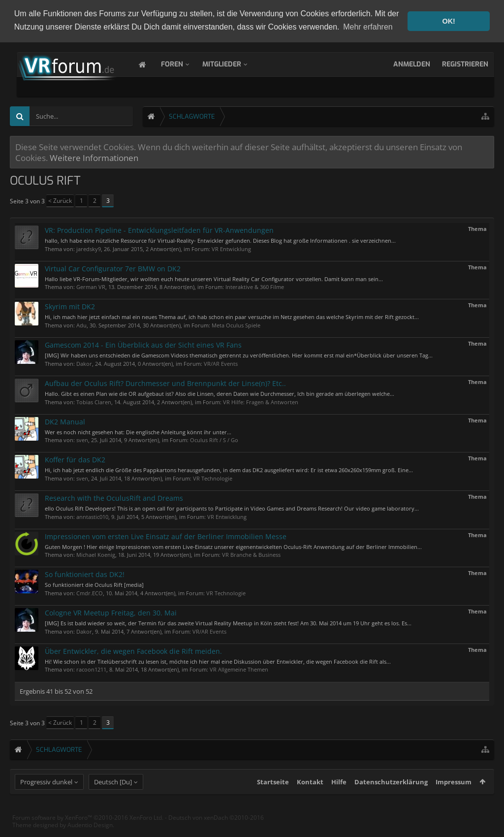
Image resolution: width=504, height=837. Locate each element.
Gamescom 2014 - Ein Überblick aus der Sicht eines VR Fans (143, 344)
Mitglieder (232, 63)
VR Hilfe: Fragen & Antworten (261, 401)
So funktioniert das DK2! (85, 573)
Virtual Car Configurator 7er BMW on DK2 (113, 268)
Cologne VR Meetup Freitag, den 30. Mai (111, 612)
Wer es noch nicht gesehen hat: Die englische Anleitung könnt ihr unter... (138, 431)
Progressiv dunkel (46, 799)
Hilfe (339, 799)
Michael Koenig (96, 554)
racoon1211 (91, 668)
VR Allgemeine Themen (239, 668)
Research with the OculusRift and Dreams (114, 497)
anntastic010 (92, 516)
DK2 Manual (65, 420)
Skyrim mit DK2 (70, 306)
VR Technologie (213, 477)
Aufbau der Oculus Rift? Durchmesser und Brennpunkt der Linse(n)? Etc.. (165, 382)
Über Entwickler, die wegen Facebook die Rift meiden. (133, 650)
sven (82, 439)
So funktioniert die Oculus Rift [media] (94, 584)
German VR (91, 286)
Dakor (84, 363)
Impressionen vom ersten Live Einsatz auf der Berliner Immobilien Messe (166, 535)
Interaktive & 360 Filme (255, 286)
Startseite (273, 799)
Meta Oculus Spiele (236, 324)
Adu (81, 324)
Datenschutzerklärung (391, 799)
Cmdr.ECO (90, 592)
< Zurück (60, 200)
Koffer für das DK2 (75, 459)
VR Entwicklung (231, 248)
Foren (182, 63)
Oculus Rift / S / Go (214, 439)
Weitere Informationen (94, 157)
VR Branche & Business (251, 554)
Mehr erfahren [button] (368, 27)
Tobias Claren (94, 401)
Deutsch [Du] (113, 799)
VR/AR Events (221, 363)
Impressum (454, 799)
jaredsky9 (89, 248)
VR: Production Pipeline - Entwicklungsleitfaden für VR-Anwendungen (159, 229)
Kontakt (310, 799)
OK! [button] (448, 21)
